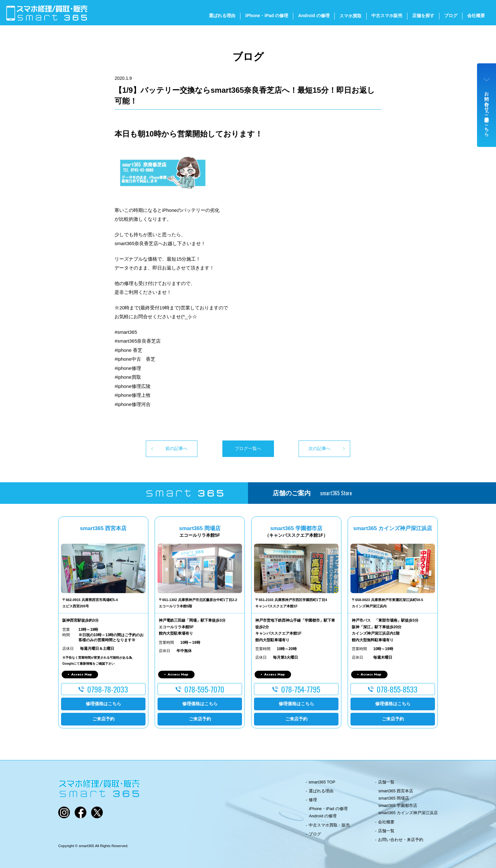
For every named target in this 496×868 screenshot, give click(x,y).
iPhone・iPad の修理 (267, 16)
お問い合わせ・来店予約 (401, 840)
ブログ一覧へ (248, 448)
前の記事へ (177, 448)
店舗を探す (423, 16)
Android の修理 (314, 16)
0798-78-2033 (108, 689)
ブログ (451, 16)
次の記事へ (319, 448)
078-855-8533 (397, 689)
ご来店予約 (103, 719)
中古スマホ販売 (387, 16)
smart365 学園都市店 (398, 805)
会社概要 (476, 16)
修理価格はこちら (103, 704)
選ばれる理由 (222, 16)
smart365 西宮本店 (396, 791)
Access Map (81, 674)
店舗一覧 (386, 782)
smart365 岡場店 (394, 798)
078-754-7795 (301, 689)
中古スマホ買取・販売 (329, 825)
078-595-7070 (204, 689)
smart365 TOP (322, 782)
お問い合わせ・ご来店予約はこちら (487, 111)
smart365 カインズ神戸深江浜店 (408, 813)
